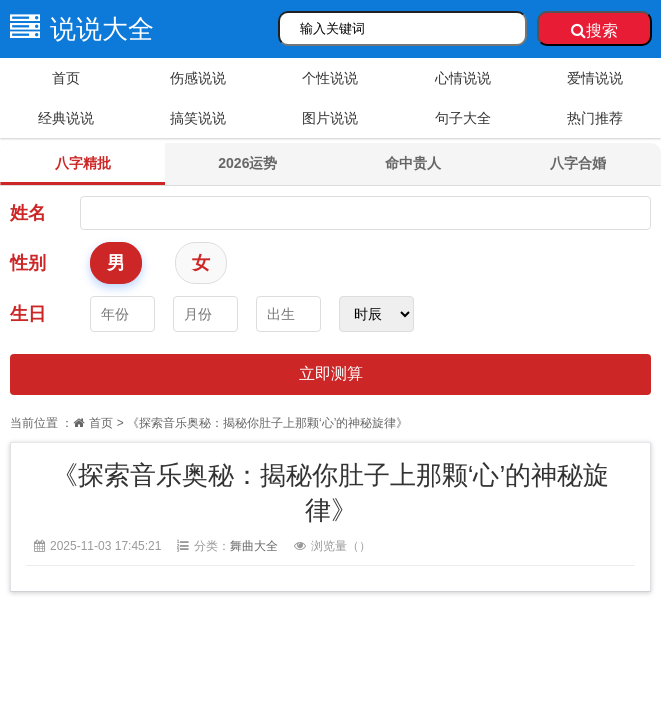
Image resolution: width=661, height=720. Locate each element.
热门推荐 (595, 118)
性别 (28, 263)
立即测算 (331, 373)
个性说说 (330, 78)
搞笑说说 (198, 118)
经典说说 (66, 118)
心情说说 (463, 78)
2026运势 (247, 163)
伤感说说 (198, 78)
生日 (28, 314)
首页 (66, 78)
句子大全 (463, 118)
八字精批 (83, 163)
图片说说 (330, 118)
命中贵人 (413, 163)
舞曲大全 (254, 546)
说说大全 (77, 29)
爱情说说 (595, 78)
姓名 (28, 213)
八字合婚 (578, 163)
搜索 (594, 30)
